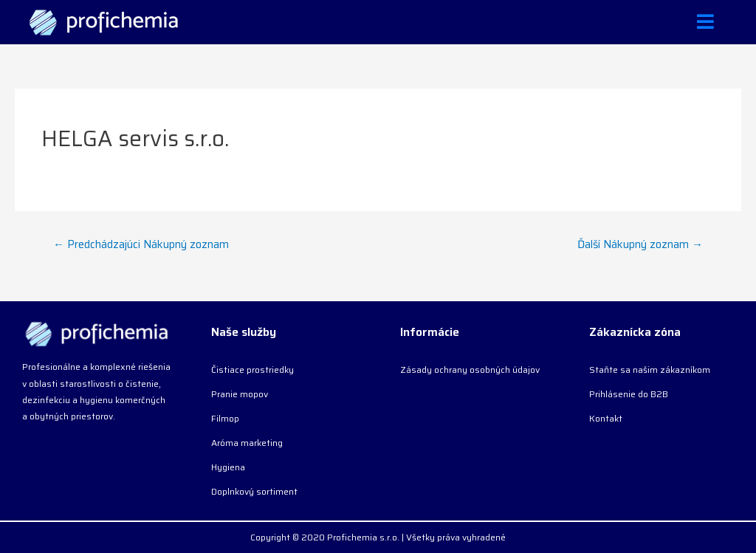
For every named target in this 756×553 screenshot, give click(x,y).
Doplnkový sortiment (254, 491)
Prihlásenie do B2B (629, 394)
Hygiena (228, 467)
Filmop (225, 418)
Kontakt (606, 418)
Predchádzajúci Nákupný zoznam (141, 244)
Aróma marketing (247, 443)
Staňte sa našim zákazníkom (650, 370)
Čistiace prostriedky (252, 370)
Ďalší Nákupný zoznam (640, 244)
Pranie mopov (240, 394)
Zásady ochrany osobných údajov (470, 370)
